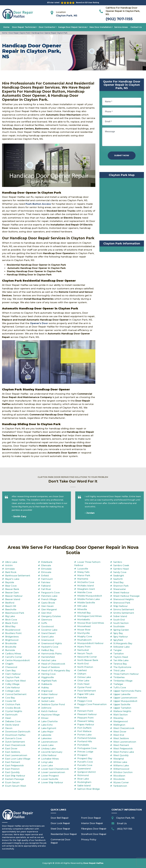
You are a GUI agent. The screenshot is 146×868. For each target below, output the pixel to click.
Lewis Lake (47, 745)
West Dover (120, 732)
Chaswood (11, 667)
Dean (8, 718)
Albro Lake (11, 562)
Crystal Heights (14, 711)
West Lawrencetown (125, 742)
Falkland (46, 586)
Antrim (9, 565)
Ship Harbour (120, 606)
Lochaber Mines (50, 759)
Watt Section (120, 715)
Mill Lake (82, 606)
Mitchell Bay (84, 613)
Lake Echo (47, 725)
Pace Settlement (87, 691)
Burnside (10, 650)
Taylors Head (121, 657)
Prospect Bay (85, 758)
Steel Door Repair (60, 829)
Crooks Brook (13, 708)
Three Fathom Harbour (126, 674)
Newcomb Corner (87, 657)
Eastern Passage (15, 779)
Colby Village (12, 684)
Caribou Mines (13, 654)
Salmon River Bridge (88, 789)
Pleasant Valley (86, 721)
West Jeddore (121, 738)
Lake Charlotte (49, 721)
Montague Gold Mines (90, 616)
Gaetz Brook (48, 603)
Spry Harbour (121, 637)
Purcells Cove (85, 765)
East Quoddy (12, 772)
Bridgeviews (12, 637)
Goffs (44, 623)
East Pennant (13, 762)
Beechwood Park (15, 613)
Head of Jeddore (50, 667)
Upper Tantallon (122, 708)
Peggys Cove (85, 701)
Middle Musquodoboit (90, 596)
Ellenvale (46, 565)
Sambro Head (121, 569)
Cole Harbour (12, 688)
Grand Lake (47, 637)
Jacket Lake (48, 701)
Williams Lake (121, 766)
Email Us (122, 823)
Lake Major (47, 732)
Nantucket (83, 650)
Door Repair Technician (24, 27)
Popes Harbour (86, 725)
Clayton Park (12, 677)
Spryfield (118, 640)
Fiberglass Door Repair (94, 829)
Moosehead (84, 626)
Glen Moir (46, 613)
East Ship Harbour (15, 776)
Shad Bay (118, 582)
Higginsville (47, 677)
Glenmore (47, 620)
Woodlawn (119, 776)
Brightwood (12, 640)
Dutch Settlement (15, 742)
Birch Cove (11, 620)
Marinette (83, 579)
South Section (121, 623)
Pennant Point (85, 711)
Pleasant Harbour (87, 714)
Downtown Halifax (15, 735)
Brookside (11, 643)
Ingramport (47, 698)
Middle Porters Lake (88, 599)
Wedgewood (120, 721)
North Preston (85, 667)
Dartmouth (11, 715)
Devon (9, 728)
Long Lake (47, 762)
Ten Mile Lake (121, 660)
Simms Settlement (124, 610)
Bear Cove (11, 586)
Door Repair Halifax (93, 863)
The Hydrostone (122, 667)
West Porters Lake (124, 752)
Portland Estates (87, 738)
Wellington (119, 725)
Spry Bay (118, 633)
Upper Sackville (122, 704)
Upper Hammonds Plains (127, 691)
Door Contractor (47, 27)
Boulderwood (13, 630)
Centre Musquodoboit (17, 660)
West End (119, 735)
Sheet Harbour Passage (126, 596)
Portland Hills (85, 742)
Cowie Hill (11, 701)
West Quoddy (121, 755)
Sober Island (120, 616)
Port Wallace (84, 731)
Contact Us (136, 27)
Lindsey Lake (48, 749)
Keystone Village (50, 715)
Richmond (83, 775)
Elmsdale (46, 569)
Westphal (119, 759)
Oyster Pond (84, 687)
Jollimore (46, 708)
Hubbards (47, 684)
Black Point (11, 623)
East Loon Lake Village (18, 759)
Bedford (10, 603)
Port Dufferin (84, 728)
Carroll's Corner (14, 657)
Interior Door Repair (92, 823)
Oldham (82, 674)
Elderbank (47, 562)
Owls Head (83, 684)
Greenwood (48, 640)
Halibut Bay (48, 650)
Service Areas (121, 27)
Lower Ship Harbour (52, 782)
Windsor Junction (123, 772)
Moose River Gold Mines (91, 623)
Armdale (10, 569)
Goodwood (47, 626)
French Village (49, 599)
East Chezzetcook (15, 745)
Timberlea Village (123, 681)
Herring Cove (48, 674)
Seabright (119, 576)
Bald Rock (11, 572)
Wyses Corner (121, 782)
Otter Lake (83, 681)
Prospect (82, 755)
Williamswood (121, 769)
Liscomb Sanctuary (52, 752)
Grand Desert (48, 633)
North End (83, 664)
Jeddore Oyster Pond (53, 704)
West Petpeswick (123, 749)
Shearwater (120, 589)
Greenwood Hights (52, 643)
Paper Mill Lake (86, 694)
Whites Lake (120, 762)
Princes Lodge (85, 752)
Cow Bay (10, 698)
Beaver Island (13, 599)
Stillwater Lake (121, 647)
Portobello (83, 745)
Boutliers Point (13, 633)
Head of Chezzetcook (53, 664)
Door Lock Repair (60, 823)
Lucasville (83, 569)
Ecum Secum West (16, 786)
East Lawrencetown (16, 755)
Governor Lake (49, 630)
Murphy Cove (85, 637)
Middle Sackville (86, 603)
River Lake (83, 779)
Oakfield (82, 670)
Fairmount (47, 579)
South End (119, 620)
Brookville (11, 647)
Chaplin (9, 664)
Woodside (119, 779)
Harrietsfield (48, 657)
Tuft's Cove (120, 688)
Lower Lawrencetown (53, 772)
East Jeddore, (13, 752)
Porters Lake (84, 735)
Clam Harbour (13, 674)
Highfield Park (49, 681)
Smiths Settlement (124, 613)
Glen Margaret (49, 610)
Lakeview (46, 738)
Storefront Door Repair (94, 834)
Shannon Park (121, 586)
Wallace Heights (122, 711)
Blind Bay (10, 626)
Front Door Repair (91, 818)
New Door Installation (101, 27)
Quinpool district (87, 772)
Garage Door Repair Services (72, 27)
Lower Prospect (50, 776)
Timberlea (119, 677)
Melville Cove (85, 592)
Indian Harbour (49, 694)
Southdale (119, 626)
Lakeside (46, 735)
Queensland (84, 769)
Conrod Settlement (16, 694)
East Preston (12, 769)
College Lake (12, 691)
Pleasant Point (85, 718)
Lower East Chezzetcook (55, 769)
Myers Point (84, 647)
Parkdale (82, 698)
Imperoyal (47, 691)
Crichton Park (13, 704)
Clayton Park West (15, 681)
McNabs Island (85, 586)
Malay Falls (83, 572)
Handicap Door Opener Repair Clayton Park (49, 33)
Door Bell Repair (60, 818)
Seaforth (118, 579)
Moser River (84, 630)
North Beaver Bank (88, 660)
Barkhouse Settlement (18, 576)
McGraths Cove (86, 582)
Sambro (118, 562)
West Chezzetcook (124, 728)
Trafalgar (118, 684)
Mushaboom (84, 640)
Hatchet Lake (49, 660)
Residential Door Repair (64, 834)
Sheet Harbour (121, 593)
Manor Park (84, 575)
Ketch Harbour (49, 711)
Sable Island (84, 786)
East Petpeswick (14, 766)
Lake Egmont (49, 728)
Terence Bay (120, 664)
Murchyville (83, 633)
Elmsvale (46, 572)
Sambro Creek (121, 565)
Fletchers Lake (49, 596)
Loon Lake (47, 766)
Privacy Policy (89, 840)
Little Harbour (49, 755)
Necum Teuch (85, 653)
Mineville (82, 609)
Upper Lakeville (122, 694)
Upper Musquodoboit (125, 701)
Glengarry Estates (51, 616)
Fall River (46, 589)
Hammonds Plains (51, 654)
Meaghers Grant (86, 589)
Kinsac (45, 718)
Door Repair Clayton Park (19, 33)
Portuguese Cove (87, 748)
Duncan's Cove (13, 738)
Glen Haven (47, 606)
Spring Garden (121, 630)
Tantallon (118, 654)
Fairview (46, 582)
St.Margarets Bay (123, 643)
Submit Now (122, 155)
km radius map (122, 207)
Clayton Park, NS (67, 16)
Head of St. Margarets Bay (56, 671)
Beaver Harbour (14, 596)
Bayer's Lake (12, 579)
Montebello (84, 620)
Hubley (45, 688)
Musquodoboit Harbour (90, 643)
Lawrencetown (49, 742)
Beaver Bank (12, 589)
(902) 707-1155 (119, 19)
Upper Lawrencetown (125, 698)
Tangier (117, 650)
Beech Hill (11, 606)
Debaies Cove (13, 721)
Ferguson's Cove (50, 593)
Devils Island (12, 725)
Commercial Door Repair (61, 841)
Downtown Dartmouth (18, 732)
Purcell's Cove (85, 762)
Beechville (11, 610)
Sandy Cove (120, 572)
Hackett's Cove (50, 647)
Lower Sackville (50, 779)
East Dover (11, 749)
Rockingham (84, 782)
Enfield (45, 576)
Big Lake (10, 616)
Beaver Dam (12, 593)
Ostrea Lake (84, 677)
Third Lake (119, 671)
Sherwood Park (122, 603)
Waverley (118, 718)
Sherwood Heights (124, 599)
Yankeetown (120, 786)
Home (6, 27)
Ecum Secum (12, 782)
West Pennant (121, 745)
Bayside (10, 582)
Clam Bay (10, 671)
